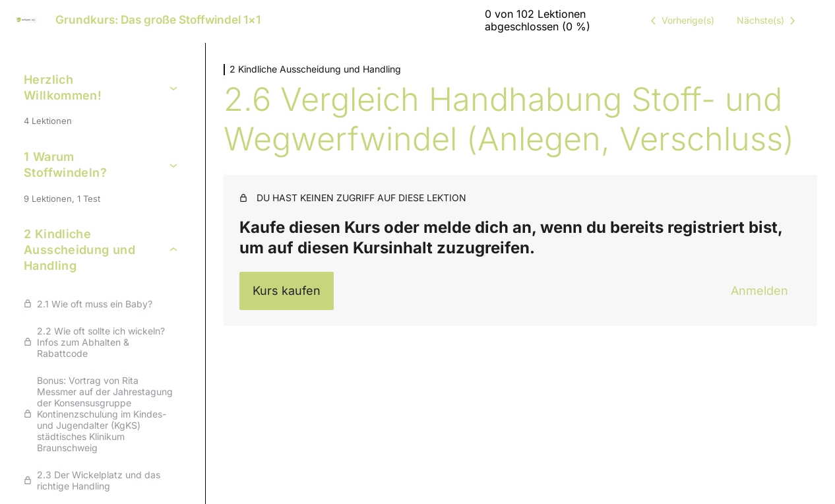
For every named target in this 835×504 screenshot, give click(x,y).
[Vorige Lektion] (680, 20)
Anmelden (759, 291)
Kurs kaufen (287, 291)
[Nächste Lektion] (768, 20)
